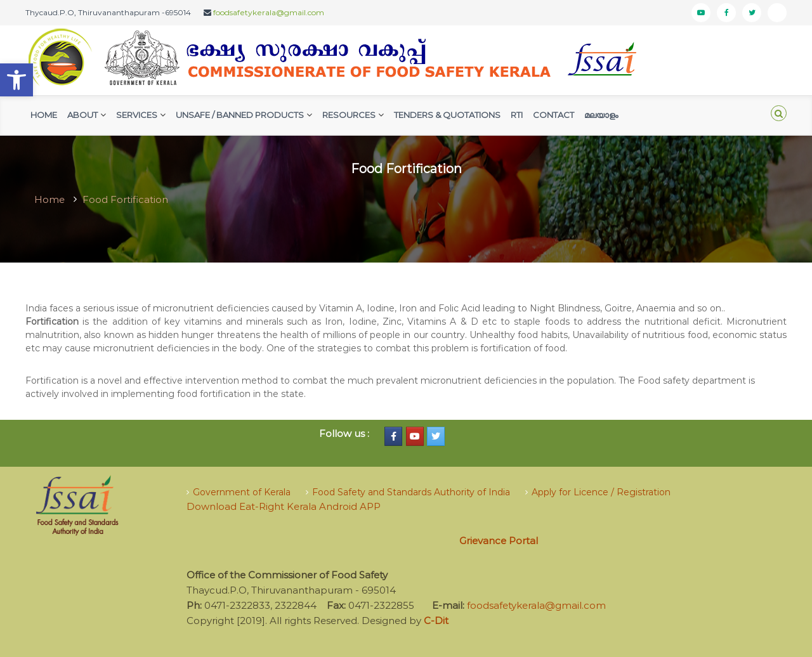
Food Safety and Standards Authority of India (411, 492)
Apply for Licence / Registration (601, 492)
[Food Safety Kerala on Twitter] (436, 436)
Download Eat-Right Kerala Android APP (284, 506)
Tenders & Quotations (447, 115)
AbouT (82, 115)
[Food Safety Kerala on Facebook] (393, 436)
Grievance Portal (499, 541)
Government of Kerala (242, 492)
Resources (349, 115)
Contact (553, 115)
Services (137, 115)
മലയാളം (601, 115)
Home (44, 115)
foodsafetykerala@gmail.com (269, 12)
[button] (16, 80)
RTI (517, 115)
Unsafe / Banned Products (240, 115)
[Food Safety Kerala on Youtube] (415, 436)
